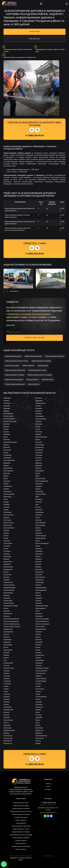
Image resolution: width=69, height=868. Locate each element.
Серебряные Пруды (42, 668)
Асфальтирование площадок (14, 375)
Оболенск (7, 595)
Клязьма (6, 507)
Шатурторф (7, 728)
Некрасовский (8, 582)
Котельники (7, 520)
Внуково (6, 445)
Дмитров (38, 468)
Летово (6, 538)
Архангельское (40, 403)
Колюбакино (8, 512)
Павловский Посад (42, 606)
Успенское (39, 704)
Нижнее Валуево (9, 585)
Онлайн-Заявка (35, 31)
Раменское (7, 642)
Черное (38, 720)
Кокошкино (39, 510)
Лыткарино (7, 551)
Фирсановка (8, 707)
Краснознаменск (9, 528)
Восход (6, 453)
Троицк (38, 694)
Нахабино (7, 580)
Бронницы (39, 424)
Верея (6, 437)
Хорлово (6, 715)
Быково (6, 429)
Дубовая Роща (40, 479)
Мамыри (6, 559)
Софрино (38, 676)
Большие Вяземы (9, 419)
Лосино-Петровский (42, 543)
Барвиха (6, 411)
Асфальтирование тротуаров (41, 361)
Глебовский (7, 458)
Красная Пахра (9, 523)
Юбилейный (8, 741)
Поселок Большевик (42, 619)
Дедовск (6, 466)
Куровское (39, 533)
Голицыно (39, 458)
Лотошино (7, 546)
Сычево (38, 686)
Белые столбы (8, 416)
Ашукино (38, 406)
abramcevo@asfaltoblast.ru (48, 813)
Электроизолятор (41, 736)
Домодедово (40, 471)
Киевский (38, 502)
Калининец (39, 499)
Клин (37, 504)
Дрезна (38, 473)
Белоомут (39, 414)
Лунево (6, 549)
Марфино (39, 559)
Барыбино (39, 411)
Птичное (6, 634)
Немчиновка (39, 582)
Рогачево (7, 653)
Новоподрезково (41, 590)
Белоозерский (8, 414)
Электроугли (40, 738)
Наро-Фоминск (40, 577)
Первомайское (40, 608)
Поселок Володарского (11, 621)
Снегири (6, 673)
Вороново (7, 447)
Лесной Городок (41, 536)
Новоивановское (41, 588)
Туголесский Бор (41, 697)
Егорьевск (7, 481)
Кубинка (38, 530)
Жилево (6, 484)
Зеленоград (39, 492)
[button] (10, 291)
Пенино (6, 608)
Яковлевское (8, 743)
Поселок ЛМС (40, 627)
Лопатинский (8, 543)
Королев (6, 517)
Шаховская (39, 728)
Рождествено (40, 655)
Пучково (38, 634)
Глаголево (39, 455)
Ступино (38, 684)
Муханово (39, 575)
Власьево (39, 442)
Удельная (39, 702)
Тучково (38, 699)
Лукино (38, 546)
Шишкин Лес (40, 730)
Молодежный (8, 569)
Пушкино (6, 637)
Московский (39, 572)
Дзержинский (8, 468)
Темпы (6, 692)
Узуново (6, 704)
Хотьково (38, 715)
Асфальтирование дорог (13, 356)
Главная (48, 784)
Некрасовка (39, 580)
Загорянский (8, 486)
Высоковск (39, 453)
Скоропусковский (41, 671)
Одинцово (7, 598)
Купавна (6, 533)
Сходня (6, 686)
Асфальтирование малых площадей (40, 375)
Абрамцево (7, 398)
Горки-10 (38, 460)
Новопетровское (9, 590)
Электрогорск (8, 736)
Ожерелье (39, 598)
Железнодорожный (42, 481)
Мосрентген (7, 575)
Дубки (37, 476)
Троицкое (7, 697)
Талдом (6, 689)
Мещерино (7, 564)
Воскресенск (40, 447)
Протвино (39, 632)
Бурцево (6, 427)
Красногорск (8, 525)
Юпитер (38, 741)
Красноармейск (41, 523)
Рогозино (38, 653)
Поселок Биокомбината (11, 619)
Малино (38, 556)
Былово (38, 429)
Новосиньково (8, 593)
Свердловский (8, 663)
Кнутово (38, 507)
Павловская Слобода (11, 606)
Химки (38, 712)
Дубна (6, 479)
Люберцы (7, 554)
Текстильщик (40, 689)
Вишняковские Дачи (10, 442)
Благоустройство (34, 384)
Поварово (39, 614)
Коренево (39, 515)
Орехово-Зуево (9, 603)
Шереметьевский (9, 730)
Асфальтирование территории (15, 370)
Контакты (48, 789)
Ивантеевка (7, 497)
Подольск (7, 616)
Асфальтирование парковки (55, 356)
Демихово (39, 466)
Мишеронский (8, 567)
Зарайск (6, 489)
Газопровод (7, 455)
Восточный (7, 450)
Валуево (6, 432)
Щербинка (39, 733)
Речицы (38, 647)
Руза (5, 660)
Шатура (38, 725)
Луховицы (39, 549)
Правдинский (8, 629)
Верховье (7, 440)
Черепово (7, 717)
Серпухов (7, 671)
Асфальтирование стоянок (37, 370)
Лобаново (7, 541)
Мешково (38, 562)
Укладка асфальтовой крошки (15, 384)
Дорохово (7, 473)
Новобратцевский (9, 588)
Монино (6, 572)
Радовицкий (8, 640)
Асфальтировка (43, 366)
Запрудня (39, 486)
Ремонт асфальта (28, 366)
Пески (37, 611)
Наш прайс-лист (34, 39)
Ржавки (38, 650)
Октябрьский (8, 601)
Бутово (38, 427)
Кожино (6, 510)
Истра (6, 499)
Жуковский (39, 484)
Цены (48, 786)
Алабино (6, 401)
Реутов (6, 647)
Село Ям (6, 666)
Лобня (37, 541)
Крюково (6, 530)
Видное (38, 440)
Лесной (6, 536)
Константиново (8, 515)
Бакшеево (7, 408)
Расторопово (8, 645)
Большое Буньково (10, 421)
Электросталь (8, 738)
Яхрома (38, 743)
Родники (6, 655)
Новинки (38, 585)
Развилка (38, 640)
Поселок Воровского (42, 621)
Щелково (6, 733)
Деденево (39, 463)
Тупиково (7, 699)
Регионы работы (48, 856)
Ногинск (38, 593)
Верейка (38, 434)
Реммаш (38, 645)
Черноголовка (8, 720)
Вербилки (7, 434)
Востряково (39, 450)
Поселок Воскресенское (11, 624)
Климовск (7, 504)
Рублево (38, 658)
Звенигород (7, 492)
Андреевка (39, 401)
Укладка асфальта (33, 380)
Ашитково (7, 406)
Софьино (7, 679)
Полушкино (39, 616)
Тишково (38, 692)
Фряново (6, 712)
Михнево (38, 564)
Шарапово (7, 725)
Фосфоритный (8, 710)
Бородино (39, 421)
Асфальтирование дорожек (14, 380)
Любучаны (39, 554)
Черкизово (39, 717)
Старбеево (7, 681)
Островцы (39, 603)
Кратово (38, 528)
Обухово (38, 595)
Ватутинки (39, 432)
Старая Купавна (41, 679)
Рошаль (6, 658)
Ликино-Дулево (40, 538)
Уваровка (7, 702)
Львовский (39, 551)
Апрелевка (7, 403)
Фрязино (38, 710)
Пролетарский (8, 632)
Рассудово (39, 642)
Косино (38, 517)
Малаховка (7, 556)
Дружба (6, 476)
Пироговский (8, 614)
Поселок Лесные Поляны (12, 627)
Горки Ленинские (9, 460)
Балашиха (39, 408)
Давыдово (7, 463)
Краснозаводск (40, 525)
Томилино (7, 694)
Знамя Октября (41, 494)
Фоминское (39, 707)
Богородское (40, 416)
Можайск (38, 567)
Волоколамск (40, 445)
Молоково (39, 569)
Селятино (39, 666)
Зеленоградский (9, 494)
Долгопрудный (8, 471)
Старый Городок (41, 681)
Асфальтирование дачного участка (16, 361)
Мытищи (6, 577)
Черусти (6, 723)
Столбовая (7, 684)
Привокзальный (41, 629)
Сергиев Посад (9, 668)
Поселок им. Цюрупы (42, 624)
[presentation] (4, 291)
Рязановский (40, 660)
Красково (38, 520)
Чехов (37, 723)
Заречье (38, 489)
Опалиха (38, 601)
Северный (39, 663)
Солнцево (7, 676)
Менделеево (8, 562)
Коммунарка (39, 512)
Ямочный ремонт (48, 380)
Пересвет (7, 611)
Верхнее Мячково (41, 437)
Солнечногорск (40, 673)
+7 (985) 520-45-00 (34, 135)
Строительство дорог (12, 366)
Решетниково (8, 650)
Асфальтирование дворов (33, 356)
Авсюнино (39, 398)
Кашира (6, 502)
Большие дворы (41, 419)
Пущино (38, 637)
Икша (37, 497)
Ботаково (7, 424)
